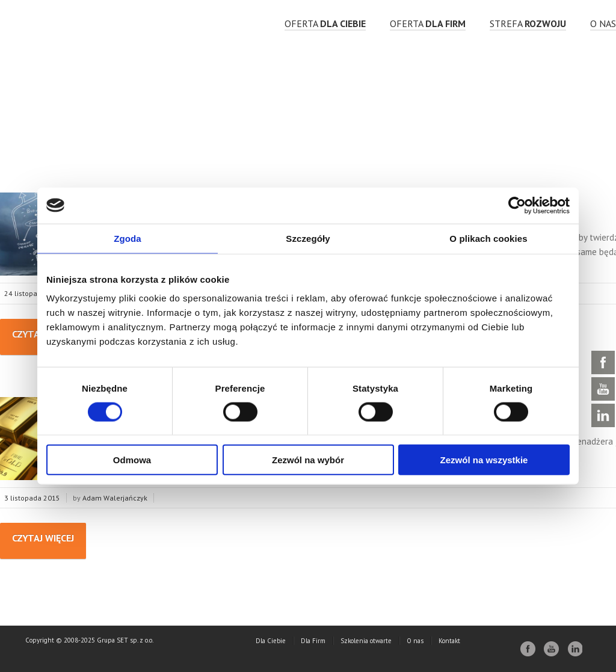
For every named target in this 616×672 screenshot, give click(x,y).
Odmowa (132, 460)
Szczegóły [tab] (308, 238)
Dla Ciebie (271, 641)
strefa (528, 23)
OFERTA (325, 23)
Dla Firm (313, 641)
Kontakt (449, 641)
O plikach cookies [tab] (488, 238)
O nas (603, 23)
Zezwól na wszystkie (484, 460)
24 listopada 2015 (34, 293)
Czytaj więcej (43, 538)
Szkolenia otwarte (366, 641)
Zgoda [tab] (128, 238)
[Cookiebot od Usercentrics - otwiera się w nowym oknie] (517, 205)
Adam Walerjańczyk (115, 498)
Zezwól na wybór (308, 460)
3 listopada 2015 (32, 498)
